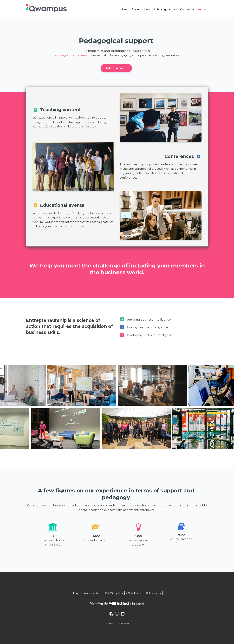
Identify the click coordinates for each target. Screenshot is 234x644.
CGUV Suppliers (113, 593)
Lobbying (160, 9)
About (173, 9)
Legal (77, 593)
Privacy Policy (92, 593)
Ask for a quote (116, 68)
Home (125, 9)
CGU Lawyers (153, 593)
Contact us (187, 9)
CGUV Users (134, 593)
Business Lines (141, 9)
